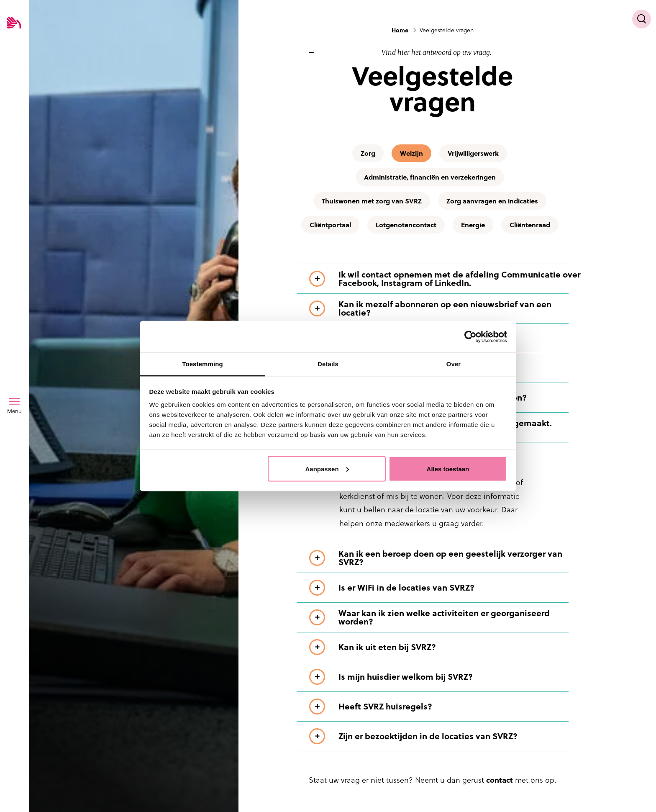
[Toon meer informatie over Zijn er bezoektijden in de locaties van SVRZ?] (445, 736)
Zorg (368, 153)
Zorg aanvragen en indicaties (492, 201)
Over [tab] (454, 364)
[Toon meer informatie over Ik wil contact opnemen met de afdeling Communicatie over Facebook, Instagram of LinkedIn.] (445, 279)
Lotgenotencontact (406, 225)
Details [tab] (328, 364)
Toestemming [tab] (202, 364)
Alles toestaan (448, 469)
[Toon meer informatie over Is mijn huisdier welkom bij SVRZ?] (445, 677)
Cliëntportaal (330, 225)
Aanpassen (327, 469)
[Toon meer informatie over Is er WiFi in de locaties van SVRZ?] (445, 588)
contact (500, 780)
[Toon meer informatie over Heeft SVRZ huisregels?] (445, 707)
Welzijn (411, 153)
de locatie (423, 510)
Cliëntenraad (530, 225)
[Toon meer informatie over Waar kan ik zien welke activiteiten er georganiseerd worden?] (445, 617)
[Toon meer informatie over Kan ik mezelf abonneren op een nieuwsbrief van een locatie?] (445, 308)
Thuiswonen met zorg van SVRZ (372, 201)
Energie (473, 225)
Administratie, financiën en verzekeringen (430, 177)
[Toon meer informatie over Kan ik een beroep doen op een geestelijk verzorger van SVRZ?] (445, 558)
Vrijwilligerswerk (473, 153)
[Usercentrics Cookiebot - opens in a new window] (470, 337)
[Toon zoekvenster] (642, 19)
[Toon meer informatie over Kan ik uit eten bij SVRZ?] (445, 647)
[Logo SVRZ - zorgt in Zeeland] (14, 23)
